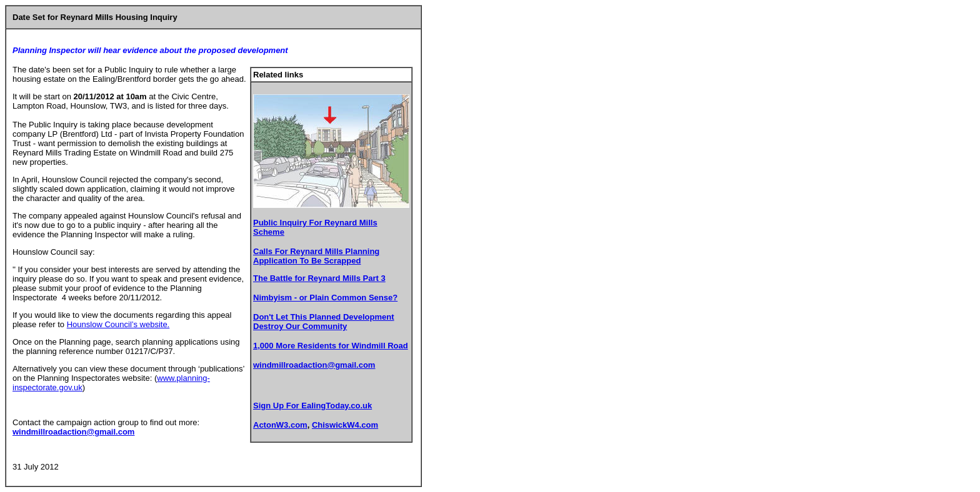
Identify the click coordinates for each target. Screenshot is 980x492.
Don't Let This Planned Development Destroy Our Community (324, 322)
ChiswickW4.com (345, 425)
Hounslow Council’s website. (118, 324)
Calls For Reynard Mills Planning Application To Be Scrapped (316, 256)
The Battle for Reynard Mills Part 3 (319, 278)
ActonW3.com (280, 425)
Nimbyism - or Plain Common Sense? (325, 298)
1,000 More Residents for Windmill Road (331, 346)
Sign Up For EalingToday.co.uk (312, 406)
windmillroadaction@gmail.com (314, 365)
